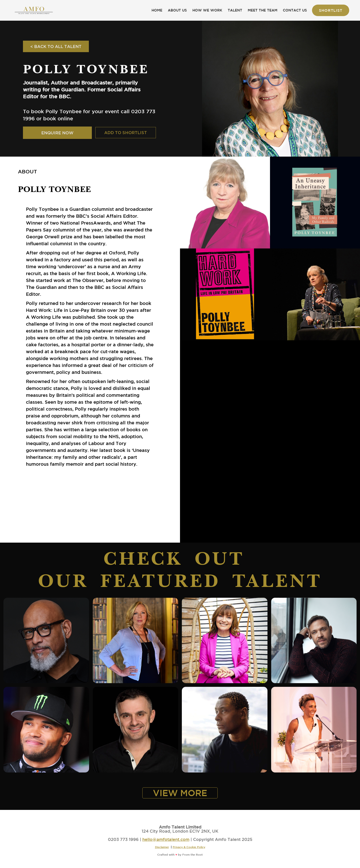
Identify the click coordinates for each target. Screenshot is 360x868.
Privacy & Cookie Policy (189, 847)
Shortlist (331, 10)
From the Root (193, 854)
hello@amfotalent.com (166, 839)
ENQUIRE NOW (57, 133)
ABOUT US (177, 10)
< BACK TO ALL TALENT (56, 46)
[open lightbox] (225, 203)
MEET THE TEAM (263, 10)
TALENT (235, 10)
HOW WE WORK (207, 10)
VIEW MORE (180, 793)
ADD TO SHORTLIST (126, 132)
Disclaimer (162, 847)
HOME (157, 10)
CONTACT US (295, 10)
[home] (34, 10)
